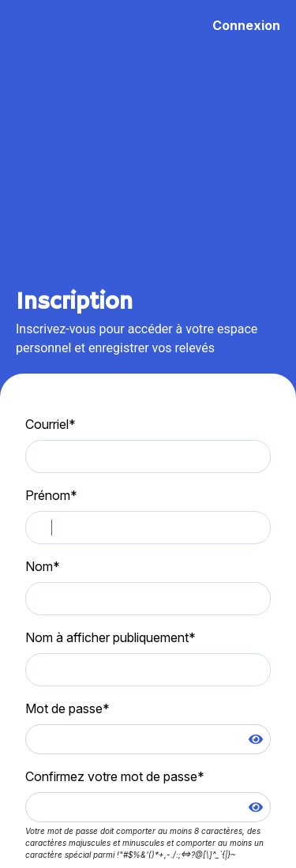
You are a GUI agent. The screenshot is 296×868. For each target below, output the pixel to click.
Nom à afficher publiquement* (111, 637)
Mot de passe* (67, 708)
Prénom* (51, 495)
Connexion (246, 25)
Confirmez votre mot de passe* (115, 776)
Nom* (43, 566)
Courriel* (51, 424)
